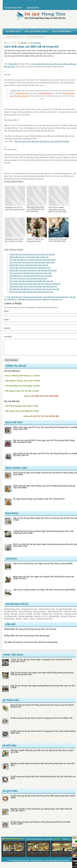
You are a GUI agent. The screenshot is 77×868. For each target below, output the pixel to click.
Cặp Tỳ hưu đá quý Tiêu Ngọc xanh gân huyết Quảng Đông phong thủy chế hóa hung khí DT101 (42, 677)
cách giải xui (12, 299)
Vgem (26, 622)
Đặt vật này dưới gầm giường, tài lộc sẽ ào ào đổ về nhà (31, 292)
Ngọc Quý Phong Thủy (37, 31)
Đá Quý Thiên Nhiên (63, 31)
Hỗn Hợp (23, 43)
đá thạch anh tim (22, 93)
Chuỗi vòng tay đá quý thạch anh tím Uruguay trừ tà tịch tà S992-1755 (41, 721)
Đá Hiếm (37, 617)
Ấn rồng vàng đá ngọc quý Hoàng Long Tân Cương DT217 (39, 502)
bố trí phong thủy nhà (14, 297)
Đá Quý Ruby (54, 620)
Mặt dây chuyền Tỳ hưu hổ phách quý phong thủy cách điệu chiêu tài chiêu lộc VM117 (41, 813)
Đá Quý (14, 617)
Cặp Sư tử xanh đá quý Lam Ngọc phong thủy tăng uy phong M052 (43, 567)
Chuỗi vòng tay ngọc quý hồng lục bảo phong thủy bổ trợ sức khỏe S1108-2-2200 (40, 826)
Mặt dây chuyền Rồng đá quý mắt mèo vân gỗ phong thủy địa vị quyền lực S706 (42, 754)
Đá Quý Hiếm (9, 622)
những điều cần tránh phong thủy (29, 299)
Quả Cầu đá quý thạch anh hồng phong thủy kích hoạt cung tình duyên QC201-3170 (42, 709)
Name (7, 311)
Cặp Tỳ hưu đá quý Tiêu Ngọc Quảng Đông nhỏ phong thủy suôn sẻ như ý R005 (43, 690)
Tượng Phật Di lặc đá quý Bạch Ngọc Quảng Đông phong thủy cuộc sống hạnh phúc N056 (43, 535)
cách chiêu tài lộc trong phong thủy (56, 297)
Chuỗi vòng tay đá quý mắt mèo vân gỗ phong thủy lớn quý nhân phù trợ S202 (43, 781)
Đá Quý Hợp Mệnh (26, 620)
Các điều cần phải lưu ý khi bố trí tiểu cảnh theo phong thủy (32, 260)
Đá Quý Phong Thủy (13, 8)
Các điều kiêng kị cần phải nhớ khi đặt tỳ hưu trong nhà (31, 276)
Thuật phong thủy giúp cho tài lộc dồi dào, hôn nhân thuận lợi (33, 286)
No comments (36, 43)
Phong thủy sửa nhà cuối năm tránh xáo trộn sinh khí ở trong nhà (35, 284)
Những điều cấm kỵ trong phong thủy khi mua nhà (29, 265)
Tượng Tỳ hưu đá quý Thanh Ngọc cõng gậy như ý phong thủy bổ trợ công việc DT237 (41, 664)
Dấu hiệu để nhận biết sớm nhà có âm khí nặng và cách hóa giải (34, 289)
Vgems (32, 622)
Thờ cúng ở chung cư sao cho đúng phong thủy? (28, 278)
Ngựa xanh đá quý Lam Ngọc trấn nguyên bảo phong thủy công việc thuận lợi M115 (44, 581)
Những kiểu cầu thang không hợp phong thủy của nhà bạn (32, 254)
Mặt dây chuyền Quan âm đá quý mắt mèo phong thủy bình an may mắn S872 (43, 768)
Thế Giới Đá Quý (25, 615)
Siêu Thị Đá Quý (40, 615)
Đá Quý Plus (47, 617)
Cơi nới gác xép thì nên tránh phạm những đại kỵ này (30, 268)
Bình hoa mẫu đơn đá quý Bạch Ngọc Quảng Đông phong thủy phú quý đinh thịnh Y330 (45, 548)
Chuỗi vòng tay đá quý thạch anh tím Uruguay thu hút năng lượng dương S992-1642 (43, 735)
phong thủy (13, 64)
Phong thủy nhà (56, 299)
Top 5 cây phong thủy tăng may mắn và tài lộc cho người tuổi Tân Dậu (42, 141)
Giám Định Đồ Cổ (55, 615)
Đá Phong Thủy (13, 32)
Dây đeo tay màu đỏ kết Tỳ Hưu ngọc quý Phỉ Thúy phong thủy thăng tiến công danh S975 (44, 444)
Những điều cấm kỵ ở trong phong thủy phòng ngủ (29, 257)
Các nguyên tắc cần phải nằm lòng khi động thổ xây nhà (31, 281)
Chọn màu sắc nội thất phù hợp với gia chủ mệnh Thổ (30, 273)
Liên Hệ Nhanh (33, 8)
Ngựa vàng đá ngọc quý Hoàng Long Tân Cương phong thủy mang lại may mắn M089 (44, 490)
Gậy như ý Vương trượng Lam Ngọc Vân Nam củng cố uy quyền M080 (44, 593)
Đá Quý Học (58, 617)
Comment (8, 337)
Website (7, 328)
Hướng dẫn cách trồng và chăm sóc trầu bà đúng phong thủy (33, 270)
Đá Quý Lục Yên (41, 620)
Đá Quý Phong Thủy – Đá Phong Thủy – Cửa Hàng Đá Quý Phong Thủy (42, 864)
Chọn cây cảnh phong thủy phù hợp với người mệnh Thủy (32, 262)
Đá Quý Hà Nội (11, 620)
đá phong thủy (45, 93)
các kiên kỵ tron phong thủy (33, 297)
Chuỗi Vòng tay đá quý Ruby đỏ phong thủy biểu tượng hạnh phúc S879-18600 (43, 800)
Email (7, 320)
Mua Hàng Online (35, 37)
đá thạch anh (23, 96)
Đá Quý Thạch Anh (68, 620)
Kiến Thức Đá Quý (14, 37)
